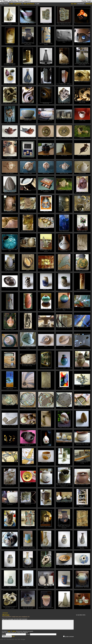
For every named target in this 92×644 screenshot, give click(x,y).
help (13, 636)
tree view (74, 4)
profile (11, 4)
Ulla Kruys (6, 615)
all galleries (18, 4)
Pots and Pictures (29, 4)
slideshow (89, 4)
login (9, 631)
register (14, 631)
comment (5, 613)
